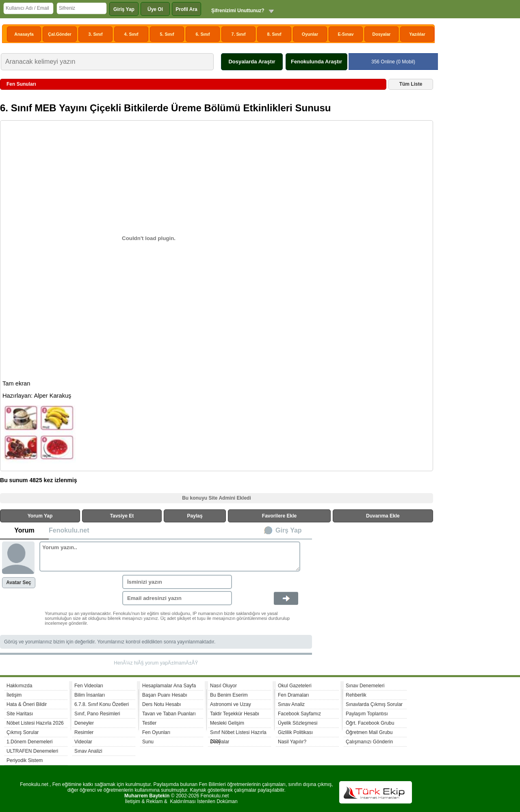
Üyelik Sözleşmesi (298, 723)
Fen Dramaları (294, 695)
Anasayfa (24, 34)
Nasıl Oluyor (223, 686)
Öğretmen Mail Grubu (369, 732)
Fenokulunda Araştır (316, 62)
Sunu (148, 742)
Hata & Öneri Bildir (27, 704)
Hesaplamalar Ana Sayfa (169, 686)
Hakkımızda (19, 686)
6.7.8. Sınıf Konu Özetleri (102, 704)
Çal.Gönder (60, 34)
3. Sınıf (96, 34)
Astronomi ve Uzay (231, 704)
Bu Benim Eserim (229, 695)
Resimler (84, 732)
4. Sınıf (131, 34)
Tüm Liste (411, 84)
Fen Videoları (89, 686)
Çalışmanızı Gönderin (369, 742)
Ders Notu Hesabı (161, 704)
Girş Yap (289, 530)
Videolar (83, 742)
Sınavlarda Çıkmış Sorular (374, 704)
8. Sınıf (274, 34)
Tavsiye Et (122, 516)
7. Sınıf (239, 34)
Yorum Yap (40, 516)
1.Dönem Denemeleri (29, 742)
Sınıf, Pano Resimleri (97, 714)
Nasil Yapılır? (292, 742)
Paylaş (195, 516)
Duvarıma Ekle (383, 516)
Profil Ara (186, 9)
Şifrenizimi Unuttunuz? (238, 11)
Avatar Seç (19, 582)
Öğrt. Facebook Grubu (370, 723)
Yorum (24, 530)
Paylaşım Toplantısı (367, 714)
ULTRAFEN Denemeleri (32, 751)
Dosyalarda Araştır (252, 62)
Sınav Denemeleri (365, 686)
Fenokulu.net (69, 530)
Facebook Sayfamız (299, 714)
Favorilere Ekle (279, 516)
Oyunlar (310, 34)
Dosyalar (381, 34)
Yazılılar (417, 34)
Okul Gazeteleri (295, 686)
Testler (149, 723)
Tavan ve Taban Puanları (169, 714)
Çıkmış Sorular (23, 732)
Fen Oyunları (156, 732)
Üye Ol (155, 9)
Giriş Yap (124, 9)
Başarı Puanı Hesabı (165, 695)
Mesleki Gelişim (227, 723)
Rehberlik (356, 695)
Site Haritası (20, 714)
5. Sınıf (167, 34)
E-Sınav (346, 34)
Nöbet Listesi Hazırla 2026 (35, 723)
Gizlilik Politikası (295, 732)
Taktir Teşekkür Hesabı (235, 714)
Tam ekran (16, 383)
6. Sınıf (203, 34)
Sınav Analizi (88, 751)
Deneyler (84, 723)
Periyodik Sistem (25, 760)
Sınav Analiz (291, 704)
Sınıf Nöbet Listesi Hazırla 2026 (238, 733)
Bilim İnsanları (90, 695)
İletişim (14, 695)
